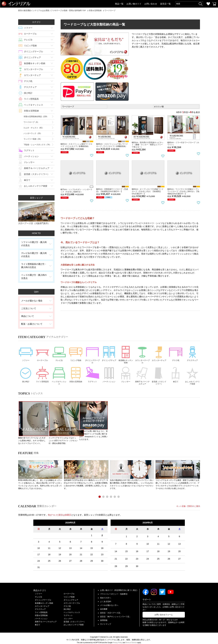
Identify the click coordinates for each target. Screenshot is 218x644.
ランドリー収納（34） (33, 139)
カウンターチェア (32, 75)
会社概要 (104, 606)
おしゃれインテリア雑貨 (36, 186)
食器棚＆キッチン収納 (35, 63)
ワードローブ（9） (31, 122)
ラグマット (29, 150)
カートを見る (214, 4)
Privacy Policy (118, 640)
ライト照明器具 (31, 99)
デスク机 (28, 81)
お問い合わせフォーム (164, 612)
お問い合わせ (151, 4)
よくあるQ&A (106, 599)
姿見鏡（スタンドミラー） (37, 174)
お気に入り (208, 4)
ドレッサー (29, 162)
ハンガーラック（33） (33, 133)
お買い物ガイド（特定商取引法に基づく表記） (119, 587)
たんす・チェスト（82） (34, 128)
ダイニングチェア (32, 57)
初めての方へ (106, 595)
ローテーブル (30, 34)
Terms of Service (131, 640)
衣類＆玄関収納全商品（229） (36, 117)
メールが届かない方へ (109, 602)
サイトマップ (106, 621)
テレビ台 (28, 40)
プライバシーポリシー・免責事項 (114, 591)
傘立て (27, 180)
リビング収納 (30, 46)
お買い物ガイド (134, 4)
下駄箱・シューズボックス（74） (37, 145)
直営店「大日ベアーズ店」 (111, 610)
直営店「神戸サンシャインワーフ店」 (116, 614)
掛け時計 (28, 93)
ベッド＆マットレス (33, 105)
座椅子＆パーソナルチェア (37, 168)
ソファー (28, 28)
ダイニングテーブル (33, 52)
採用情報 (104, 618)
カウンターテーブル (33, 69)
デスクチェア (30, 87)
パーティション (31, 156)
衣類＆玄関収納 (31, 111)
